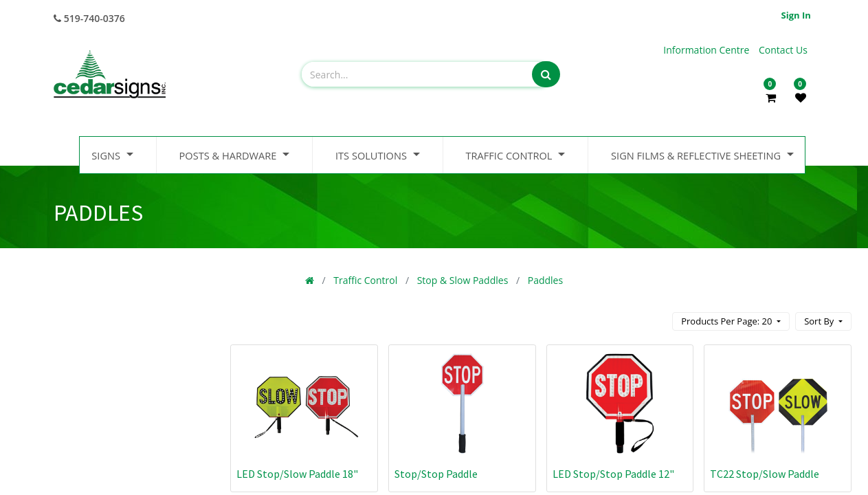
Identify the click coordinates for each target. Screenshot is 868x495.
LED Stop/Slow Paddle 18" (297, 474)
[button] (823, 321)
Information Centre (708, 50)
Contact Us (783, 50)
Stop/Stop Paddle (436, 474)
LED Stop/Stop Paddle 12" (613, 474)
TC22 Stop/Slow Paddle (765, 474)
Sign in (796, 15)
